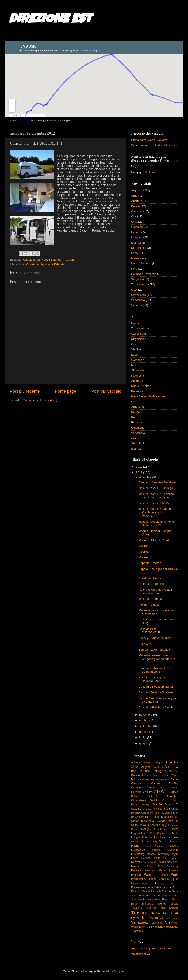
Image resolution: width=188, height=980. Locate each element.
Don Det (158, 804)
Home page (66, 391)
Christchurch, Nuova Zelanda (45, 264)
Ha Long (165, 813)
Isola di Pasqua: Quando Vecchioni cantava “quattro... (155, 512)
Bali (147, 771)
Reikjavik (156, 891)
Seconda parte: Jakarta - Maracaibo (155, 145)
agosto (144, 732)
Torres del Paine (155, 908)
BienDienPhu (171, 771)
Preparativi (138, 887)
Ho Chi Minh (138, 817)
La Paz (154, 837)
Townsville (173, 908)
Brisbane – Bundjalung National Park (153, 679)
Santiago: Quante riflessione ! (158, 482)
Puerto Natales (154, 887)
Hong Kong (161, 817)
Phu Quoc (172, 879)
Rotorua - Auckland (151, 584)
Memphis (173, 850)
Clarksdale (152, 796)
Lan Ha (165, 837)
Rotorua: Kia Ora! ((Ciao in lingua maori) (156, 591)
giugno (144, 743)
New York (172, 862)
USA (134, 290)
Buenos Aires (169, 775)
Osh (160, 866)
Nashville (137, 862)
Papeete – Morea (150, 563)
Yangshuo (159, 927)
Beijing (157, 771)
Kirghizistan (139, 248)
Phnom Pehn (156, 879)
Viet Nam (137, 349)
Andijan (147, 762)
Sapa (146, 900)
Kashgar (145, 829)
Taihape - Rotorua (150, 599)
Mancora (173, 846)
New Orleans (158, 862)
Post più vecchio (106, 391)
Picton (134, 883)
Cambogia (138, 211)
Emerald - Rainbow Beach (156, 707)
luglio (143, 737)
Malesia (136, 258)
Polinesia (137, 391)
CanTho (173, 784)
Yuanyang (137, 931)
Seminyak (155, 900)
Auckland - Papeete (151, 578)
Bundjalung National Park (156, 779)
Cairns (174, 779)
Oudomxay (172, 866)
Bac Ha (137, 771)
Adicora (136, 762)
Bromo (156, 775)
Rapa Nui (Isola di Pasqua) (149, 396)
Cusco (174, 800)
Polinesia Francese (144, 274)
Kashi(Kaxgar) (161, 829)
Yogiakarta (172, 927)
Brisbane (146, 775)
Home (135, 323)
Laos (134, 253)
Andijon (158, 762)
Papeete (136, 870)
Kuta (145, 837)
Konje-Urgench (158, 833)
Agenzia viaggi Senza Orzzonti (151, 948)
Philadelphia (138, 879)
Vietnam (137, 305)
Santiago (136, 900)
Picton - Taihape (149, 605)
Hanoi (175, 813)
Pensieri (150, 874)
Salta (175, 891)
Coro (165, 800)
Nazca (146, 862)
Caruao (151, 787)
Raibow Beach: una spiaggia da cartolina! (157, 700)
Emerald (147, 809)
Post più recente (25, 391)
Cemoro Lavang (169, 787)
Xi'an (149, 927)
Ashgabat (146, 767)
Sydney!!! (145, 644)
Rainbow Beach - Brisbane (156, 692)
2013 (139, 467)
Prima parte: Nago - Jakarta (149, 140)
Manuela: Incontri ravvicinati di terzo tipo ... (157, 612)
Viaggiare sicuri (141, 954)
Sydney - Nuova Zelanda (155, 638)
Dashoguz (146, 804)
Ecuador (137, 232)
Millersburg (138, 854)
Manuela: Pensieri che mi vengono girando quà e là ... (157, 659)
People (164, 875)
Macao (174, 842)
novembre (146, 715)
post (153, 172)
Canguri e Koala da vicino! (156, 687)
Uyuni (135, 918)
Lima (145, 842)
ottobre (144, 720)
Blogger (119, 971)
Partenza (173, 870)
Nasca (175, 858)
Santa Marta (171, 896)
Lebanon (136, 842)
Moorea (144, 546)
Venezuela (138, 300)
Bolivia (136, 206)
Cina (134, 222)
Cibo (150, 792)
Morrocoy (164, 854)
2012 (139, 472)
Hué (171, 817)
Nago (166, 858)
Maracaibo (138, 850)
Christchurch (31, 260)
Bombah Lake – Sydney (154, 650)
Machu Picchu (141, 846)
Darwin (135, 804)
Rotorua (167, 891)
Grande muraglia (150, 813)
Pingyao (145, 883)
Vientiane (157, 923)
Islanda (136, 243)
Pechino (136, 875)
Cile (134, 216)
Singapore (138, 279)
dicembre (146, 477)
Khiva (175, 829)
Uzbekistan (138, 295)
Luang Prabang (159, 842)
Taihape (174, 904)
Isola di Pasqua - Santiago (156, 488)
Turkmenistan (140, 284)
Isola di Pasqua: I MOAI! (155, 503)
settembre (146, 726)
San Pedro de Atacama (146, 896)
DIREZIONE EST (50, 20)
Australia (137, 201)
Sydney (162, 904)
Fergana (157, 809)
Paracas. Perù (155, 870)
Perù (134, 269)
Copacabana (139, 800)
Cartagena (137, 787)
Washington (138, 927)
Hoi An (149, 817)
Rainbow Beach (140, 891)
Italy (164, 825)
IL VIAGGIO (24, 121)
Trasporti (69, 260)
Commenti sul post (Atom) (40, 400)
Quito (175, 887)
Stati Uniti (138, 443)
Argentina (138, 190)
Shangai (166, 900)
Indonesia (138, 237)
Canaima (157, 784)
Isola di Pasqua (150, 825)
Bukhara (136, 779)
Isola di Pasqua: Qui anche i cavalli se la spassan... (157, 496)
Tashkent (137, 908)
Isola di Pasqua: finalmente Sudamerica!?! (156, 523)
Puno (167, 887)
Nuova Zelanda (51, 260)
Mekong (156, 850)
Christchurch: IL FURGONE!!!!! (150, 631)
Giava (166, 809)
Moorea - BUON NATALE (155, 540)
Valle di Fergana (169, 918)
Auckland (158, 767)
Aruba (135, 196)
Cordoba (154, 800)
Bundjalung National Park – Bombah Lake (157, 670)
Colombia (137, 227)
